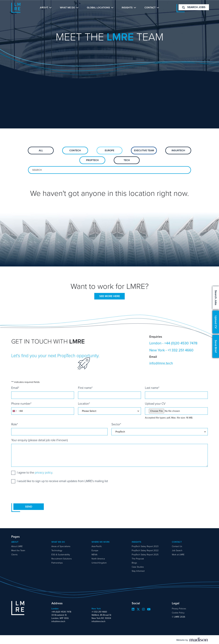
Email (15, 388)
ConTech (75, 150)
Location (84, 404)
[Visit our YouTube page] (149, 609)
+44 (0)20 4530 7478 (181, 343)
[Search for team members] (109, 170)
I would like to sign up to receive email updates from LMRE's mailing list (62, 481)
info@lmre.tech (161, 363)
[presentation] (34, 493)
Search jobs (194, 7)
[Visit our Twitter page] (138, 609)
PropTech (92, 160)
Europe (109, 150)
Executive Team (144, 150)
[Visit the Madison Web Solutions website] (192, 640)
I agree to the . (35, 473)
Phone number (21, 404)
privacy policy (44, 473)
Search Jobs (216, 298)
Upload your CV (155, 404)
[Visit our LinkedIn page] (133, 609)
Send (29, 507)
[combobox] (15, 411)
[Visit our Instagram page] (143, 609)
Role (15, 424)
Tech (127, 160)
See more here (110, 296)
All (41, 150)
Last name (152, 388)
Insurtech (178, 150)
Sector (116, 424)
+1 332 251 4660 (181, 350)
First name (85, 388)
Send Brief (216, 346)
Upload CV (216, 322)
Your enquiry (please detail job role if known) (40, 440)
